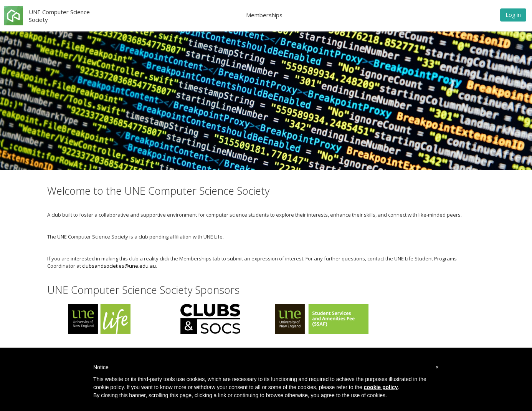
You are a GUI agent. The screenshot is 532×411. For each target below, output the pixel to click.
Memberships (264, 15)
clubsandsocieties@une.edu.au (119, 266)
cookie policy (381, 387)
